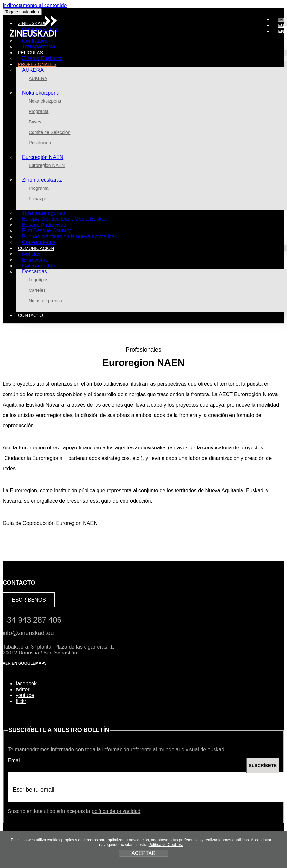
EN (281, 31)
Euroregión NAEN (43, 157)
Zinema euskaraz (42, 180)
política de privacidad (116, 811)
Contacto (30, 315)
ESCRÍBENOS (29, 600)
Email (14, 761)
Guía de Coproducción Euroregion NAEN (50, 523)
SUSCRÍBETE (263, 765)
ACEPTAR (143, 853)
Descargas (34, 272)
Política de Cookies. (166, 845)
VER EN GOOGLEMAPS (25, 663)
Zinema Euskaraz (42, 58)
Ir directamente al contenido (35, 5)
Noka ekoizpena (41, 93)
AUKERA (33, 70)
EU (281, 25)
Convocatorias (39, 242)
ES (281, 19)
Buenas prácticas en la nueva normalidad (70, 236)
